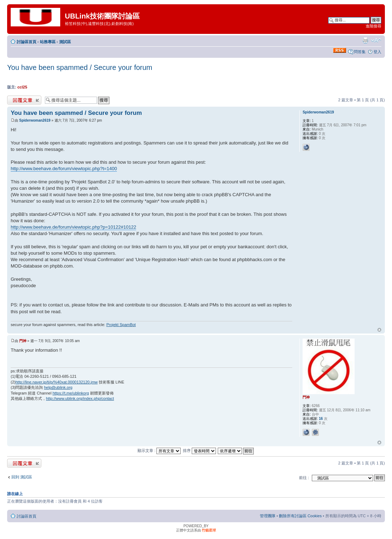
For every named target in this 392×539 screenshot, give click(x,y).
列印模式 (365, 40)
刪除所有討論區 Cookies (300, 516)
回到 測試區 (22, 477)
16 (321, 419)
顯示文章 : (159, 451)
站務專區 (48, 42)
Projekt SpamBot (121, 325)
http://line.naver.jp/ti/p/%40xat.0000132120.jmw (56, 382)
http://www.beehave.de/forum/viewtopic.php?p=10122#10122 (73, 227)
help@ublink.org (58, 387)
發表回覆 (24, 100)
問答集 (360, 52)
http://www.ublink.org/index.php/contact (80, 398)
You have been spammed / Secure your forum (80, 67)
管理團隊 (268, 516)
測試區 (65, 42)
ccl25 (22, 87)
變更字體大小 (376, 40)
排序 (199, 451)
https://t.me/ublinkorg (71, 393)
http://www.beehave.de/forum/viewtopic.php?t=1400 (64, 169)
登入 (377, 52)
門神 (23, 341)
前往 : (304, 478)
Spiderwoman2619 (35, 120)
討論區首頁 (27, 42)
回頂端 (379, 330)
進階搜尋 (373, 26)
